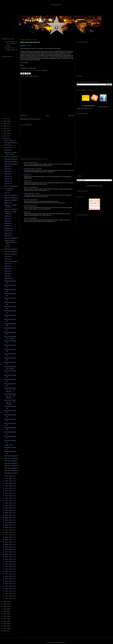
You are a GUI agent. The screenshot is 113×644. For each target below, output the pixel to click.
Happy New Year (9, 222)
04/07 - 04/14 (9, 510)
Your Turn (7, 136)
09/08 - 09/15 (9, 456)
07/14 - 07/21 (9, 476)
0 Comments (45, 71)
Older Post (71, 120)
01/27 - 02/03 (9, 535)
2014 (5, 555)
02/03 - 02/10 (9, 532)
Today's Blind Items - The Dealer (33, 145)
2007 (5, 572)
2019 (5, 82)
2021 (5, 77)
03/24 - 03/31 (9, 515)
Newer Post (23, 120)
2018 (5, 545)
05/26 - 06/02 (9, 493)
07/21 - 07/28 (9, 473)
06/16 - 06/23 (9, 486)
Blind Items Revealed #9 (11, 399)
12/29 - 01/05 (9, 84)
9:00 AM (38, 71)
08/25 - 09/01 (9, 461)
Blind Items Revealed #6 (11, 407)
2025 (5, 67)
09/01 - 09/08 (9, 459)
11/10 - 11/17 (9, 434)
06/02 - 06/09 (9, 491)
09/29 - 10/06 (9, 449)
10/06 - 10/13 (9, 446)
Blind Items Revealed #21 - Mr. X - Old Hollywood (10, 346)
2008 (5, 570)
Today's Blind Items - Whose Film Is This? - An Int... (11, 186)
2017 (5, 547)
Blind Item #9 (8, 127)
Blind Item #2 (8, 115)
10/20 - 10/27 (9, 442)
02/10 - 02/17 (9, 530)
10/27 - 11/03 (9, 439)
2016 (5, 550)
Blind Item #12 (8, 120)
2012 (5, 560)
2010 (5, 565)
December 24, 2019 (26, 46)
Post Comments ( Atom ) (35, 123)
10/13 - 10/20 (9, 444)
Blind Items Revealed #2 (11, 105)
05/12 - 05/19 (9, 498)
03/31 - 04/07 (9, 513)
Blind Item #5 (8, 160)
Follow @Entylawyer (103, 78)
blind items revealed (32, 76)
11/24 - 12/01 (9, 429)
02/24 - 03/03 (9, 525)
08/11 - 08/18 (9, 466)
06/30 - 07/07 (9, 481)
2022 (5, 74)
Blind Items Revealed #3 (11, 103)
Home (48, 120)
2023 (5, 72)
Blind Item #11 (8, 122)
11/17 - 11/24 (9, 432)
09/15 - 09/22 (9, 454)
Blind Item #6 (8, 94)
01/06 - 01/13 (9, 542)
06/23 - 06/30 (9, 483)
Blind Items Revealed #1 (11, 108)
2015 (5, 552)
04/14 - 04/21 (9, 508)
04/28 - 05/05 (9, 503)
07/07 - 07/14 (9, 478)
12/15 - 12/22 (9, 422)
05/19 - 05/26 (9, 495)
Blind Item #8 (8, 89)
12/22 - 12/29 (9, 420)
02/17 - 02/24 (9, 527)
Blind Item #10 (8, 125)
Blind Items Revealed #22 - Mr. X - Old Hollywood (10, 339)
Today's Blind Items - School (32, 169)
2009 (5, 567)
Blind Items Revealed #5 (11, 86)
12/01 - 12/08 (9, 427)
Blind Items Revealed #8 (11, 402)
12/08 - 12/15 (9, 424)
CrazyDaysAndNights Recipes (94, 101)
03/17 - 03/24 (9, 517)
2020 (5, 79)
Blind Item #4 (8, 110)
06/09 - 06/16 (9, 488)
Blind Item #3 (8, 112)
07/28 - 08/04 (9, 471)
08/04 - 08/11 (9, 469)
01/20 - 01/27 (9, 537)
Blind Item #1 (8, 117)
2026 (5, 65)
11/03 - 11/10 (9, 437)
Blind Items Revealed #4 (11, 100)
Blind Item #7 (8, 91)
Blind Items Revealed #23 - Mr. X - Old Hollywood (10, 333)
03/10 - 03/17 (9, 520)
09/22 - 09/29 (9, 451)
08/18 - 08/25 (9, 464)
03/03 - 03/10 (9, 522)
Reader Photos (9, 388)
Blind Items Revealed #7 (11, 404)
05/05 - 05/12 (9, 500)
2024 (5, 70)
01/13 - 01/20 (9, 539)
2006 (5, 574)
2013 (5, 557)
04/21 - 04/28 (9, 505)
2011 (5, 562)
